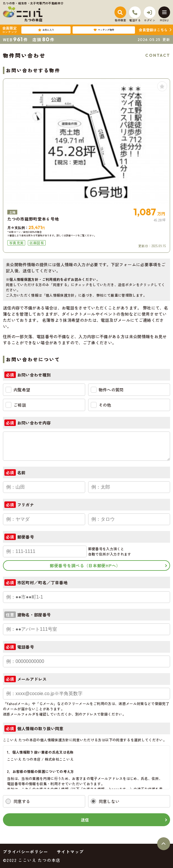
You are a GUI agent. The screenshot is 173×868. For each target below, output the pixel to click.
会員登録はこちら (153, 30)
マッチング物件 (104, 30)
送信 (85, 820)
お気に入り (46, 30)
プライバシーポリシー (25, 852)
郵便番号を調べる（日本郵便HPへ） (85, 566)
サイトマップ (70, 852)
